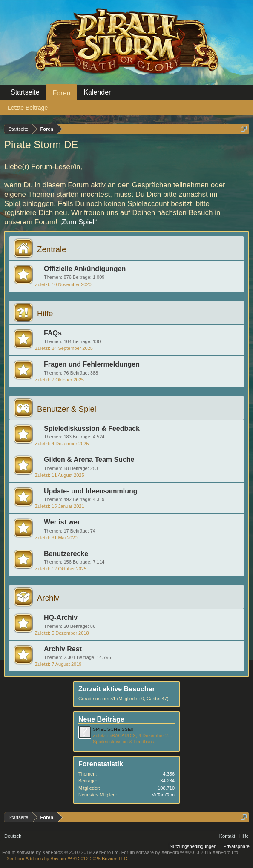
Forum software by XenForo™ (181, 852)
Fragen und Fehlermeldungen (92, 364)
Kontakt (227, 836)
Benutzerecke (66, 554)
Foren (62, 93)
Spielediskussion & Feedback (92, 428)
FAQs (53, 333)
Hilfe (45, 314)
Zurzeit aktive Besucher (117, 689)
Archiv (48, 598)
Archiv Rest (63, 649)
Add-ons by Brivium (68, 859)
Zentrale (52, 249)
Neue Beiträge (101, 719)
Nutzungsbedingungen (193, 846)
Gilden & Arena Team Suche (89, 460)
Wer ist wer (62, 522)
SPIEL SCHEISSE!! (113, 729)
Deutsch (13, 836)
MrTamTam (163, 795)
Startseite (25, 92)
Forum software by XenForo (61, 852)
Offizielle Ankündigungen (85, 269)
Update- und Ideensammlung (91, 491)
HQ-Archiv (61, 617)
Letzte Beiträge (28, 108)
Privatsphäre (236, 846)
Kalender (97, 92)
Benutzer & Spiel (67, 409)
